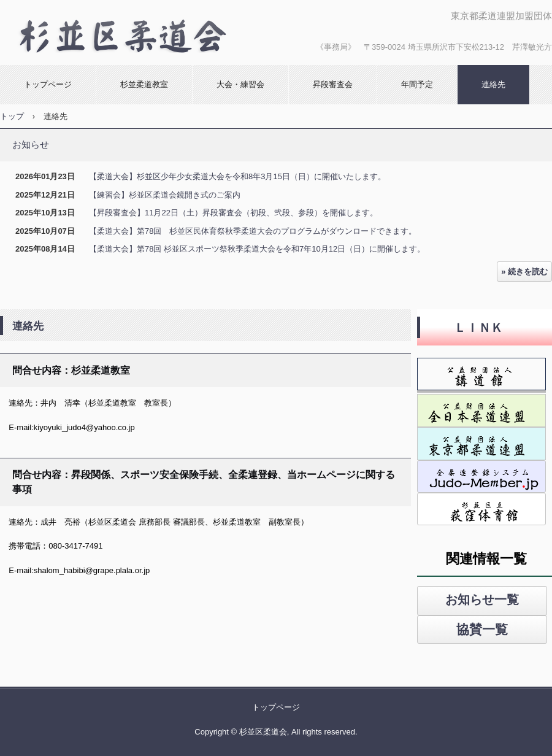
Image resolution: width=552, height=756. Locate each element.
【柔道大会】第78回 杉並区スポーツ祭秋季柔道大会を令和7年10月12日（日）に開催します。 (257, 249)
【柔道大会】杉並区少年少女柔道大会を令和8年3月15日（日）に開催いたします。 (237, 176)
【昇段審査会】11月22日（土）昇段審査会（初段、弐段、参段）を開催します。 (233, 213)
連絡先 (493, 84)
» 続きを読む (524, 272)
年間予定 (417, 84)
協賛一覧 (482, 629)
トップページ (48, 84)
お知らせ (31, 145)
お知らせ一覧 (482, 600)
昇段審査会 (333, 84)
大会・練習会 (240, 84)
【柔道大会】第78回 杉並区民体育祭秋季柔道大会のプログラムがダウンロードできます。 (253, 231)
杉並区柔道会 (132, 33)
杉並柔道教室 (144, 84)
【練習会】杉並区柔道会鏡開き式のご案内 (165, 195)
